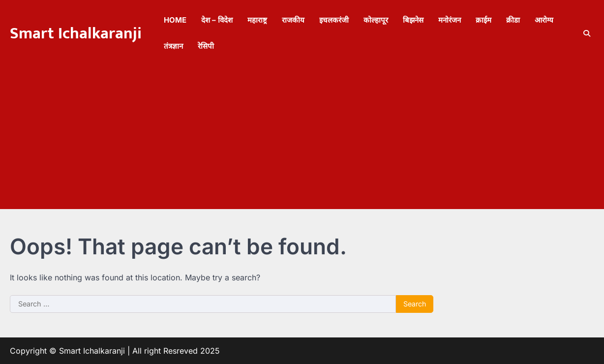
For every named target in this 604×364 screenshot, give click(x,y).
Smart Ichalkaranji (76, 33)
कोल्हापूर (376, 20)
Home (175, 20)
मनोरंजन (450, 20)
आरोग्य (544, 20)
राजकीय (293, 20)
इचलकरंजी (334, 20)
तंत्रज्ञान (173, 46)
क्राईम (483, 20)
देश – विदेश (217, 20)
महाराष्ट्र (257, 20)
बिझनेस (413, 20)
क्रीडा (513, 20)
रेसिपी (206, 46)
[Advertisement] (302, 140)
